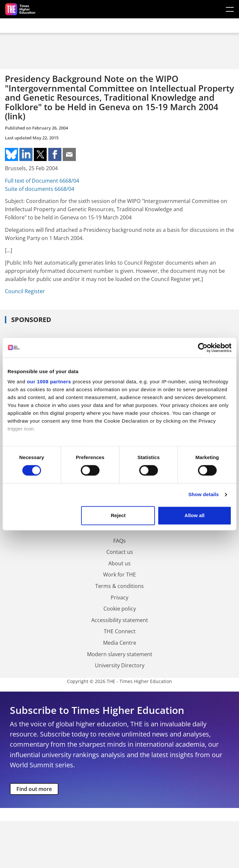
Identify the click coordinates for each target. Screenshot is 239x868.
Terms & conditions (119, 586)
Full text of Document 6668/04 (42, 181)
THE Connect (120, 631)
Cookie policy (120, 609)
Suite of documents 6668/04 (40, 189)
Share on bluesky (11, 154)
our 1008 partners (49, 382)
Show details (204, 495)
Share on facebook (55, 154)
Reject (118, 515)
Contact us (120, 552)
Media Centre (120, 643)
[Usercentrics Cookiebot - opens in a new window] (203, 348)
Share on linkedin (26, 154)
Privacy (119, 597)
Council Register (25, 291)
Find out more (34, 789)
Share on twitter (40, 154)
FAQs (119, 541)
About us (119, 563)
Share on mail (69, 154)
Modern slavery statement (120, 654)
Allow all (195, 515)
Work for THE (119, 575)
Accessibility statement (120, 620)
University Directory (120, 665)
